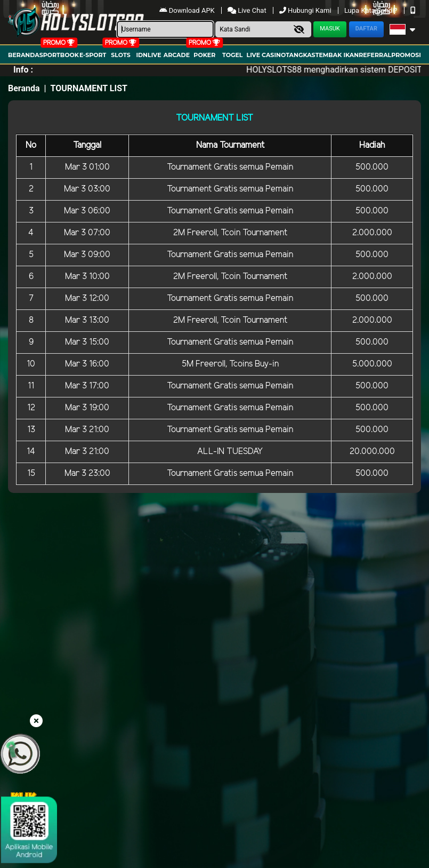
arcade (177, 55)
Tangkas (300, 55)
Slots (120, 55)
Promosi (406, 55)
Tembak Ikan (337, 55)
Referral (375, 55)
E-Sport (93, 55)
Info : (23, 70)
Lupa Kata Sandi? (372, 10)
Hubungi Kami (306, 10)
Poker (204, 55)
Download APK (188, 10)
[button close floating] (36, 721)
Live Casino (266, 55)
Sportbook (59, 55)
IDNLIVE (148, 55)
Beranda (24, 55)
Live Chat (248, 10)
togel (232, 55)
